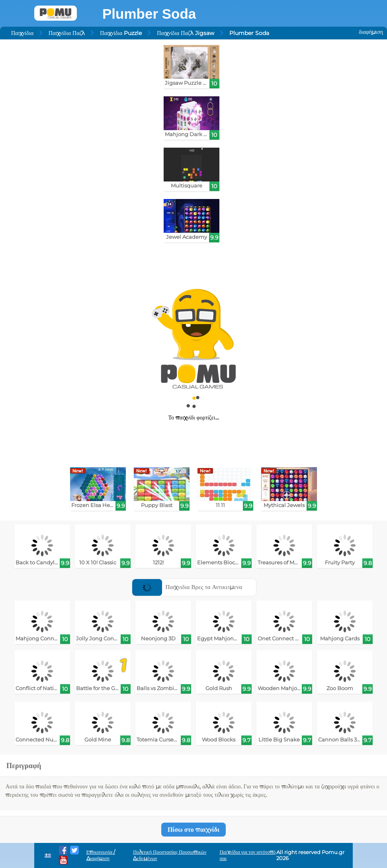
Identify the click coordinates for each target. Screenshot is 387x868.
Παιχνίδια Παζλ (67, 33)
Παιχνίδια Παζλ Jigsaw (185, 33)
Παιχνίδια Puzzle (121, 33)
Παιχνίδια (22, 33)
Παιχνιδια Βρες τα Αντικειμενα (187, 587)
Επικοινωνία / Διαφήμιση (101, 855)
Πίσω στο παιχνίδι (193, 830)
